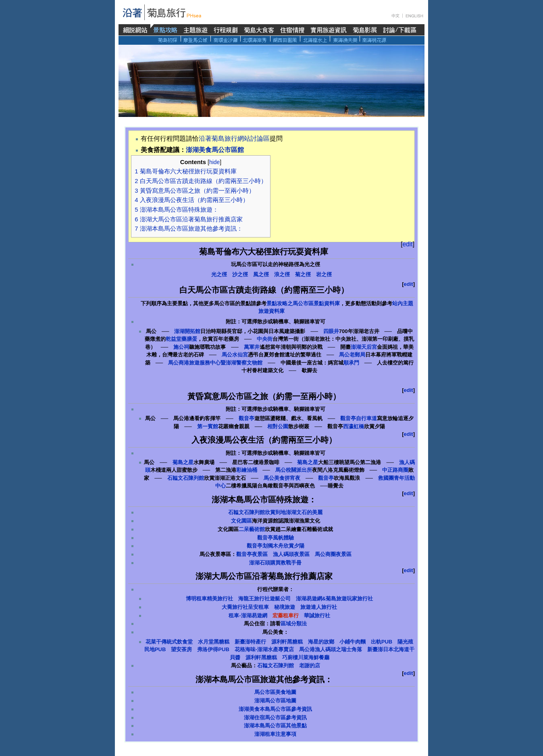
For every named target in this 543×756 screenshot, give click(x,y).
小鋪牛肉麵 (353, 642)
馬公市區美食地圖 (275, 692)
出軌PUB (382, 642)
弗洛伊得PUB (213, 649)
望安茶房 (181, 649)
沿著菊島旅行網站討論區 (234, 138)
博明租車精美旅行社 (209, 599)
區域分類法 (294, 624)
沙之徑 (240, 274)
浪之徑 (282, 274)
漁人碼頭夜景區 (291, 554)
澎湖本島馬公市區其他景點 (275, 726)
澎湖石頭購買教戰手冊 (275, 563)
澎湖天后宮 (364, 347)
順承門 (351, 363)
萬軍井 (252, 347)
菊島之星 (183, 462)
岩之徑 (324, 274)
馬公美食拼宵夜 (282, 478)
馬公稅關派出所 (294, 470)
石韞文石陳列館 (186, 478)
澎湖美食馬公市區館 (215, 150)
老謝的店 (310, 665)
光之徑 (219, 274)
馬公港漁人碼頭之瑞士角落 (331, 649)
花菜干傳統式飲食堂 (169, 642)
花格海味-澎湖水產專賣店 (264, 649)
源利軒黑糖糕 (287, 642)
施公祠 (181, 347)
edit (408, 244)
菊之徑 (303, 274)
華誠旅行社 (317, 615)
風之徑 (261, 274)
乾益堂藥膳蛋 (181, 339)
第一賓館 (208, 426)
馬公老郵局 (352, 355)
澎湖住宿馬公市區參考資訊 (275, 717)
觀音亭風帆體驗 (276, 538)
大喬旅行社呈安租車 (245, 607)
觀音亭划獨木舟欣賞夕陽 (276, 546)
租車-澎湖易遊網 (248, 615)
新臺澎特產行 (250, 642)
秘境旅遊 (285, 607)
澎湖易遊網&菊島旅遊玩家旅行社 (334, 599)
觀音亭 (247, 418)
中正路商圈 (395, 470)
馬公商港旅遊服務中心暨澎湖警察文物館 (215, 363)
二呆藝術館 (252, 529)
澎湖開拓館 (187, 331)
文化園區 (241, 521)
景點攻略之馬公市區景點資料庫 (303, 303)
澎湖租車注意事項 (275, 734)
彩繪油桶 (247, 470)
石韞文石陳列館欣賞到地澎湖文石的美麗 (275, 512)
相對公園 (278, 426)
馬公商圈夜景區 (333, 554)
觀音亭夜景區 (252, 554)
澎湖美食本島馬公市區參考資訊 (275, 709)
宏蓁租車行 (286, 615)
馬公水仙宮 (235, 355)
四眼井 (331, 331)
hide (214, 162)
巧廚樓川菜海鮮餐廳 (306, 657)
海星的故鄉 (321, 642)
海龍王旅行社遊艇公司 (264, 599)
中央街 (265, 339)
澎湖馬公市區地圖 (275, 701)
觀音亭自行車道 (359, 418)
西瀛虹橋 (354, 426)
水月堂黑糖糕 (214, 642)
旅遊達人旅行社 (319, 607)
